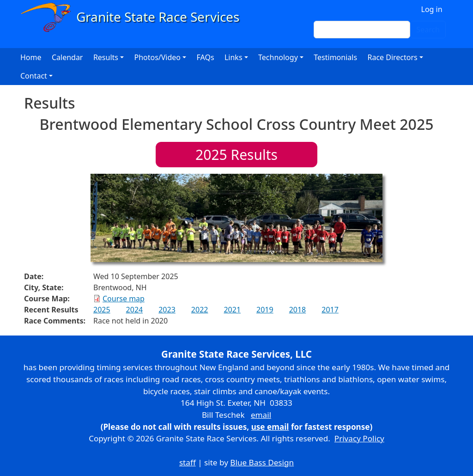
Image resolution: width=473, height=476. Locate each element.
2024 (135, 310)
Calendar (67, 57)
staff (188, 462)
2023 (167, 310)
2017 (330, 310)
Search (428, 30)
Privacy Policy (359, 438)
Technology (278, 57)
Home (31, 57)
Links (233, 57)
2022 (200, 310)
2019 (265, 310)
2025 (102, 310)
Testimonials (335, 57)
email (261, 415)
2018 (298, 310)
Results (236, 155)
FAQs (206, 57)
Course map (124, 299)
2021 (232, 310)
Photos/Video (157, 57)
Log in (432, 9)
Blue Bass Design (262, 462)
